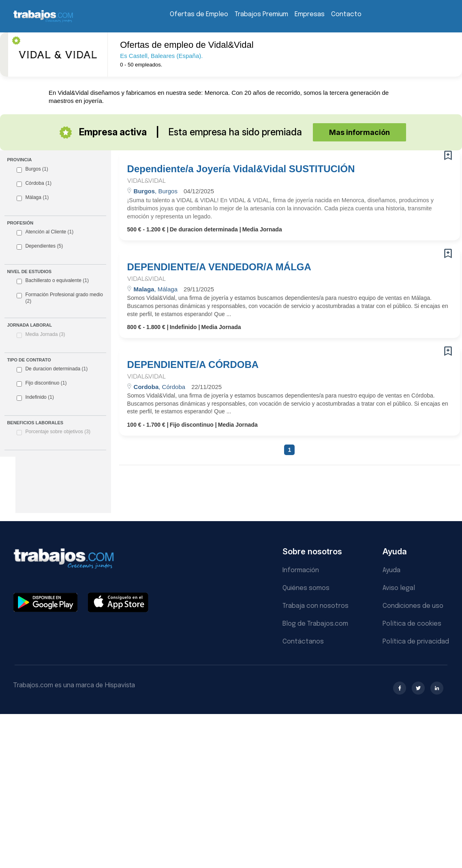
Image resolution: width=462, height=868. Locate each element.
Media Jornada (45, 334)
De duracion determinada (52, 369)
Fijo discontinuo (42, 383)
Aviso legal (399, 588)
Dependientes (40, 246)
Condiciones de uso (413, 606)
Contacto (346, 14)
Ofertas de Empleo (199, 14)
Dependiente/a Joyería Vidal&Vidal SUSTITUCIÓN (241, 169)
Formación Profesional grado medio (60, 298)
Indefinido (35, 398)
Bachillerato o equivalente (53, 281)
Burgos (32, 169)
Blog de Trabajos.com (315, 624)
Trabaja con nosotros (315, 606)
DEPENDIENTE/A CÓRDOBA (193, 365)
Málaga (33, 198)
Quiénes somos (306, 588)
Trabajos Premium (261, 14)
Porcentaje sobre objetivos (58, 432)
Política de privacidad (416, 642)
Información (301, 570)
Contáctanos (303, 642)
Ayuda (391, 570)
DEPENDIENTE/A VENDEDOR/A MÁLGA (219, 267)
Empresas (310, 14)
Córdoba (34, 184)
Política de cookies (412, 624)
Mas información (359, 132)
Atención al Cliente (45, 232)
